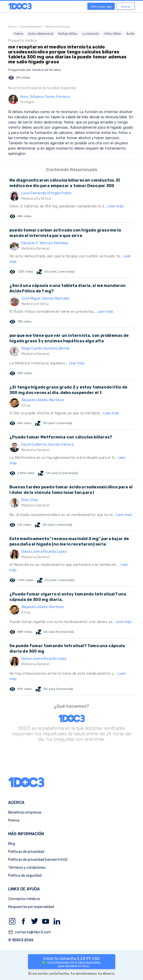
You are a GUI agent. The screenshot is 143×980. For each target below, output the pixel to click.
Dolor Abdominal (41, 34)
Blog (12, 844)
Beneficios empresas (25, 812)
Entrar (126, 7)
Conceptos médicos (24, 899)
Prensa (14, 820)
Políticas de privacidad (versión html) (38, 860)
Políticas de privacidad (26, 852)
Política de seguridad (25, 876)
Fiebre (18, 34)
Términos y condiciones (27, 868)
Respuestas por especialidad (31, 907)
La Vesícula (91, 34)
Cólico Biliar (113, 34)
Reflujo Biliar (68, 34)
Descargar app (101, 6)
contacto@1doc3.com (30, 932)
